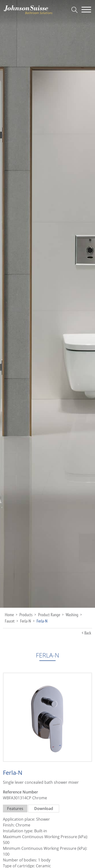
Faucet (10, 621)
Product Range (49, 615)
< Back (86, 633)
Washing (72, 615)
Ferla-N (26, 621)
